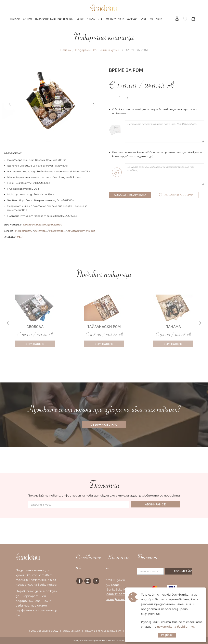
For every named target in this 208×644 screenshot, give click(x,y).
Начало (66, 50)
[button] (93, 104)
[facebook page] (79, 581)
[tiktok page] (96, 581)
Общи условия (72, 631)
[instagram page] (88, 581)
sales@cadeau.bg (119, 599)
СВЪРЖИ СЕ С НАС (104, 425)
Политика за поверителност (103, 631)
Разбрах (167, 635)
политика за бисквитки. (176, 627)
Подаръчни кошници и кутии (98, 50)
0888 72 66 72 (116, 594)
